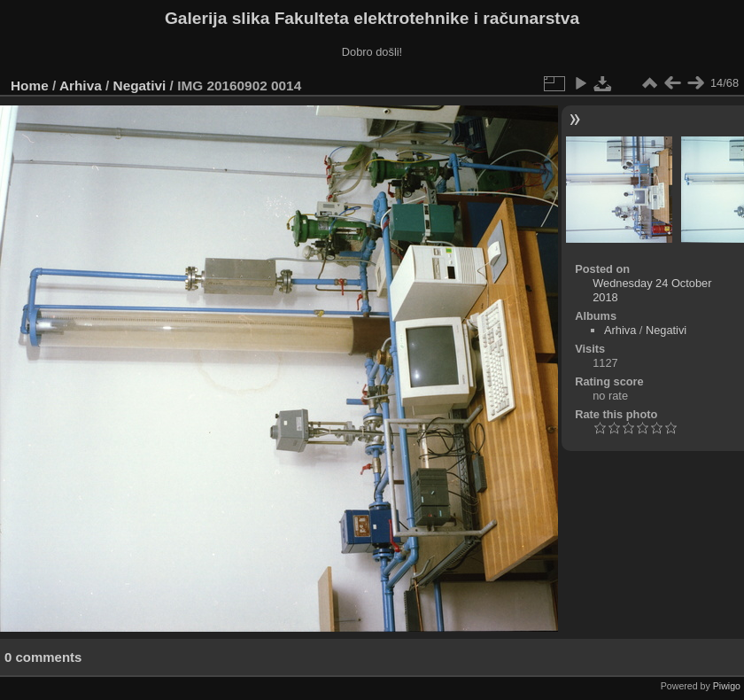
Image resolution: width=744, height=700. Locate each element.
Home (30, 86)
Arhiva (81, 86)
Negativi (140, 86)
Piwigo (727, 686)
